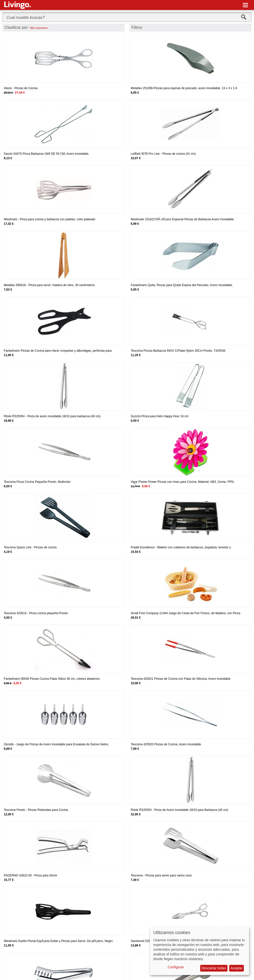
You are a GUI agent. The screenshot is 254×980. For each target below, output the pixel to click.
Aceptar (236, 968)
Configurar (176, 967)
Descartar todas (214, 968)
